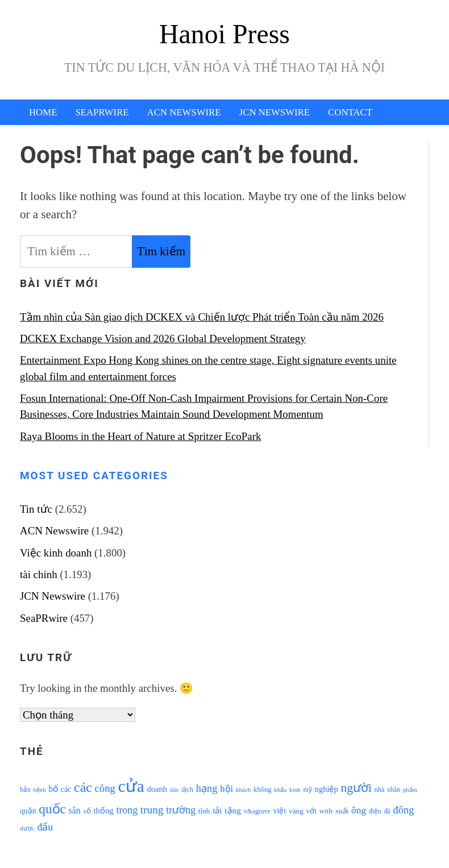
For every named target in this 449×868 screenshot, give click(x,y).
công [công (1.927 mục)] (105, 788)
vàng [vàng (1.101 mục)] (296, 811)
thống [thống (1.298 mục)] (103, 811)
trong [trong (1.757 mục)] (127, 810)
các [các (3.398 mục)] (83, 787)
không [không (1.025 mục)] (263, 790)
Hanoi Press (224, 34)
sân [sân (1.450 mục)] (75, 810)
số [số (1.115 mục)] (87, 811)
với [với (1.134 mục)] (311, 811)
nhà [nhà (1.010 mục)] (380, 790)
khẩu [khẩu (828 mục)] (280, 790)
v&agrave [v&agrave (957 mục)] (257, 811)
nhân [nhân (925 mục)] (394, 790)
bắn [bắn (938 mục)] (25, 790)
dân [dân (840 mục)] (174, 790)
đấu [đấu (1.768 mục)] (45, 827)
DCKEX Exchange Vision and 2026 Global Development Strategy (163, 339)
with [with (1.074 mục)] (326, 811)
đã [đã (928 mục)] (387, 811)
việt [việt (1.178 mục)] (280, 811)
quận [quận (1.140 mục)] (28, 811)
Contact (350, 112)
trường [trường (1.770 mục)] (181, 810)
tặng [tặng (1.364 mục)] (233, 810)
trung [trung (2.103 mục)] (152, 810)
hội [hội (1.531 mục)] (226, 789)
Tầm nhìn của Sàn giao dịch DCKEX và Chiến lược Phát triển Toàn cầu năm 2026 (202, 317)
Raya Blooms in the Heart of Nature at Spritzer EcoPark (140, 436)
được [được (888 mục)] (27, 828)
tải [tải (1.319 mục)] (217, 811)
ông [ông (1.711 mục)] (359, 810)
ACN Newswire (184, 112)
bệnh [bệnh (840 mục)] (39, 790)
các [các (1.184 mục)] (66, 789)
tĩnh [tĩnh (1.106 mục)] (204, 811)
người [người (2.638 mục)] (356, 788)
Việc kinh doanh (56, 553)
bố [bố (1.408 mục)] (53, 789)
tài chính (39, 574)
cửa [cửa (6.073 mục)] (131, 786)
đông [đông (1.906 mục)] (403, 810)
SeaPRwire (102, 112)
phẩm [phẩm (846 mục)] (410, 790)
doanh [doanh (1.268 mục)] (157, 789)
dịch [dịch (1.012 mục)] (187, 790)
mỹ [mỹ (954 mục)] (308, 790)
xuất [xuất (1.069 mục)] (342, 811)
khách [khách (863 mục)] (244, 790)
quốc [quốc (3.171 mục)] (52, 809)
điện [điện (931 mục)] (375, 811)
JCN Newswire (275, 112)
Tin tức (36, 509)
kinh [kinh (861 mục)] (295, 790)
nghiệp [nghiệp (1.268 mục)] (327, 789)
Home (43, 112)
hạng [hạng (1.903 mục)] (207, 788)
